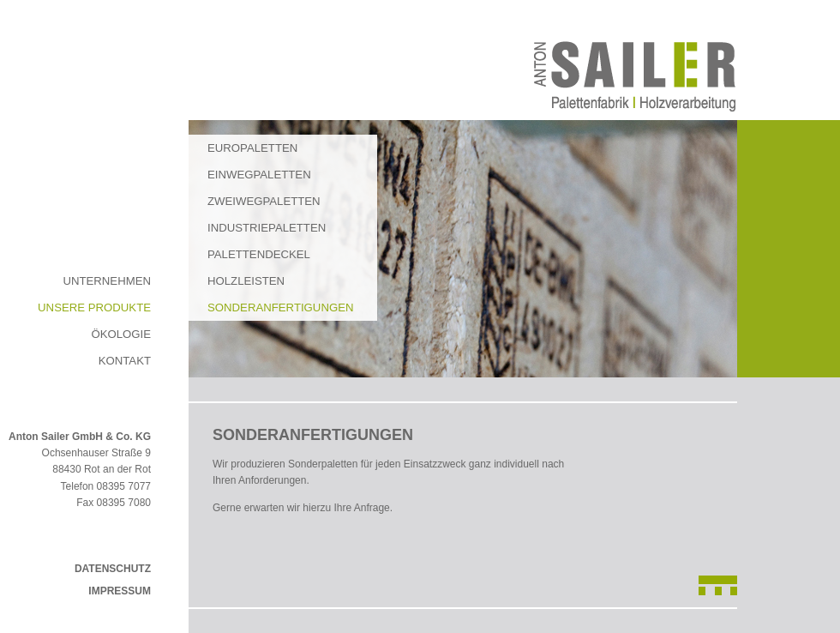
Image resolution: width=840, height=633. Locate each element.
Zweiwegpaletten (264, 201)
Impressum (120, 591)
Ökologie (121, 334)
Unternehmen (107, 281)
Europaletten (252, 148)
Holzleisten (246, 281)
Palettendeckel (259, 254)
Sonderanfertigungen (280, 307)
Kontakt (125, 361)
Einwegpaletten (259, 175)
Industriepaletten (267, 228)
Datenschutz (113, 569)
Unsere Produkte (94, 307)
